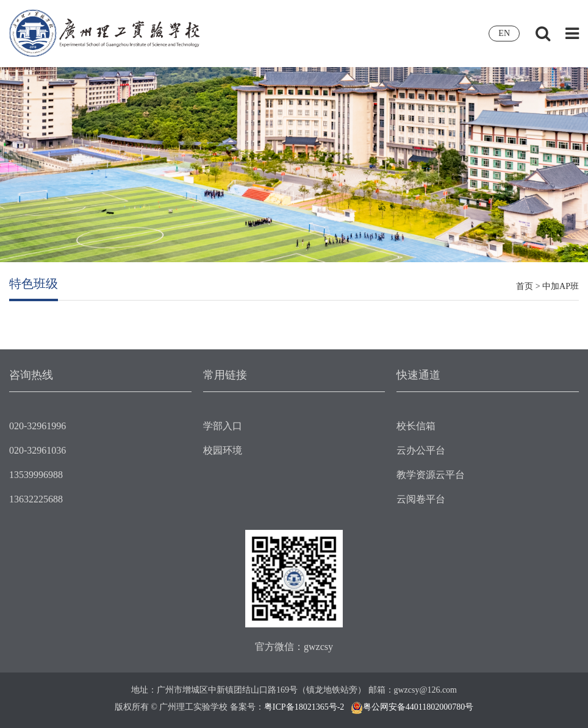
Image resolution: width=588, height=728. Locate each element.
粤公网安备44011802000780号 (418, 707)
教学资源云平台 (431, 475)
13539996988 (36, 475)
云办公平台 (421, 450)
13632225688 (36, 499)
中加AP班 (561, 286)
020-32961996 (38, 426)
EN (504, 33)
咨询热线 (31, 375)
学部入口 (223, 426)
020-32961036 (38, 450)
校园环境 (223, 450)
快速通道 (418, 375)
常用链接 (225, 375)
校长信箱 (416, 426)
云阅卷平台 (421, 499)
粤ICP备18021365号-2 (304, 707)
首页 (525, 286)
